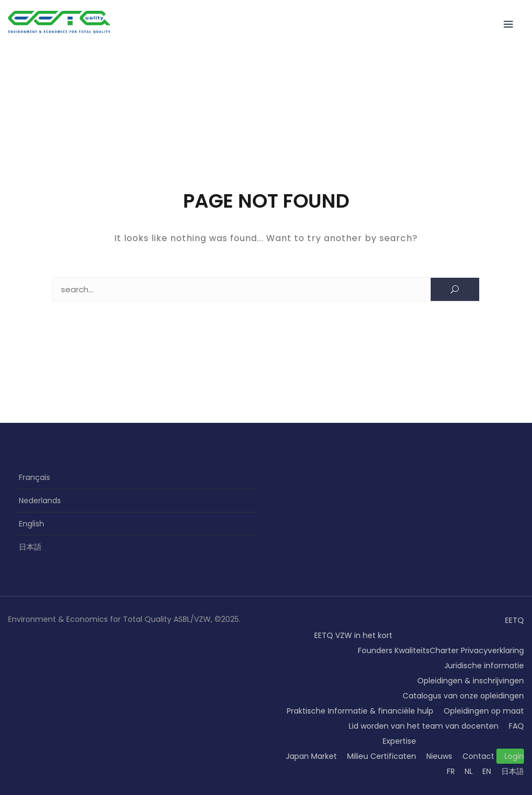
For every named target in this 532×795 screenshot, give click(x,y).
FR (451, 771)
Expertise (399, 741)
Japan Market (311, 756)
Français (34, 477)
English (32, 524)
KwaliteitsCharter (427, 650)
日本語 (30, 547)
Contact (478, 756)
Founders (375, 650)
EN (487, 771)
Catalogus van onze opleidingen (463, 696)
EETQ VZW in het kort (353, 635)
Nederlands (40, 501)
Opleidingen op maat (484, 711)
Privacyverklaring (492, 650)
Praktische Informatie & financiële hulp (360, 711)
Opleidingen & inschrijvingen (471, 681)
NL (469, 771)
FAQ (516, 726)
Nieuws (439, 756)
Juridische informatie (484, 666)
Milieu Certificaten (382, 756)
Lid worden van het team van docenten (424, 726)
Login (514, 756)
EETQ (514, 620)
